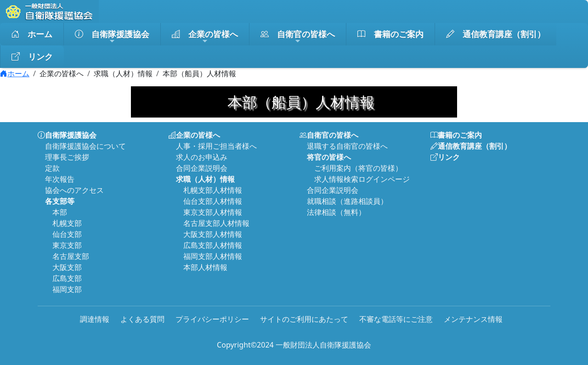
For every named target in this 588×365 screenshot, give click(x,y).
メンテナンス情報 (473, 319)
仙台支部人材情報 (213, 201)
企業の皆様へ (205, 37)
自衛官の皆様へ (298, 37)
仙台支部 (67, 234)
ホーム (32, 34)
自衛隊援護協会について (85, 146)
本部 (60, 212)
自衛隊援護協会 (112, 37)
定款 (52, 168)
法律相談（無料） (336, 212)
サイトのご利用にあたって (304, 319)
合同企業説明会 (202, 168)
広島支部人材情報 (213, 245)
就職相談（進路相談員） (347, 201)
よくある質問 (142, 319)
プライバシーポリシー (212, 319)
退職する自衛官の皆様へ (347, 146)
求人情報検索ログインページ (362, 179)
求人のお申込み (202, 157)
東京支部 (67, 245)
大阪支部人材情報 (213, 234)
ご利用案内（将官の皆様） (358, 168)
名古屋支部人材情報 (216, 223)
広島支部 (67, 278)
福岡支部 (67, 289)
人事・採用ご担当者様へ (216, 146)
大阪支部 (67, 267)
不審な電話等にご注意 (396, 319)
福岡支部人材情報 (213, 256)
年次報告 (60, 179)
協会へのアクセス (74, 190)
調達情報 (95, 319)
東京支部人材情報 (213, 212)
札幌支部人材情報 (213, 190)
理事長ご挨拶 (67, 157)
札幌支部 (67, 223)
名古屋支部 (71, 256)
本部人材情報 (205, 267)
